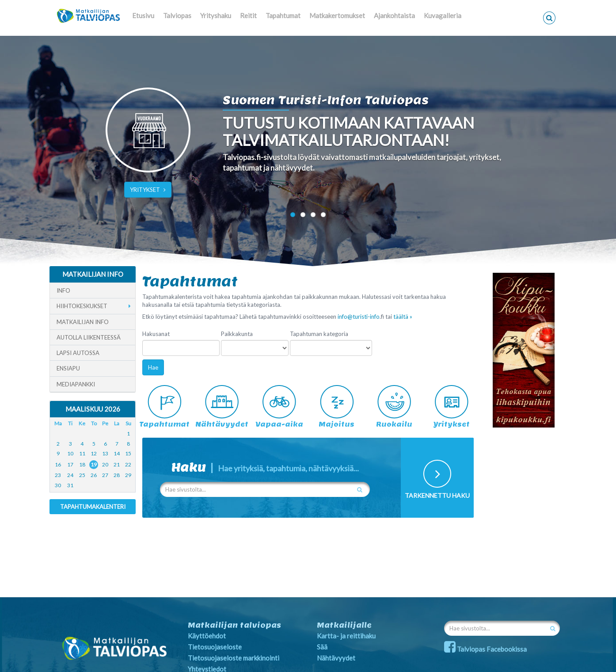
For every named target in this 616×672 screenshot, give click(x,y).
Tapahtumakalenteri (93, 507)
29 (128, 475)
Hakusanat (156, 334)
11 (82, 453)
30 (58, 485)
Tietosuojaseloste (215, 647)
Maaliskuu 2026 (93, 409)
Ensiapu (68, 368)
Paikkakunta (237, 334)
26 (94, 475)
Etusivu (143, 15)
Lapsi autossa (78, 353)
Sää (322, 647)
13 (105, 453)
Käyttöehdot (207, 636)
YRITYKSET (148, 190)
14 (117, 453)
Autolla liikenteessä (89, 337)
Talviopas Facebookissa (485, 649)
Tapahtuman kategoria (319, 334)
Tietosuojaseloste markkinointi (234, 658)
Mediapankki (76, 384)
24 (70, 475)
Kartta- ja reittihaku (346, 636)
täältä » (403, 317)
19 (94, 464)
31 (70, 485)
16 (58, 464)
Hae (153, 367)
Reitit (248, 15)
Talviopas (177, 15)
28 (117, 475)
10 (70, 453)
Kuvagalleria (443, 15)
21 (117, 464)
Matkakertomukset (337, 15)
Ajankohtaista (394, 15)
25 (82, 475)
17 (70, 464)
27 (105, 475)
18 (82, 464)
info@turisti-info (359, 317)
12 (94, 453)
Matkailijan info (83, 322)
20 (105, 464)
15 (128, 453)
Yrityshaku (216, 15)
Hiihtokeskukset (82, 306)
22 (128, 464)
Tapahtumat (283, 15)
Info (63, 290)
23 (58, 475)
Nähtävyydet (336, 658)
